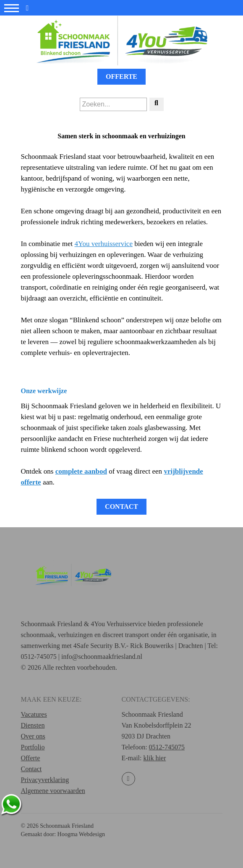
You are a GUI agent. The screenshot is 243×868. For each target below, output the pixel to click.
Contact (121, 507)
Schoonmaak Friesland (67, 826)
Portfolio (33, 747)
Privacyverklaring (45, 780)
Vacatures (34, 714)
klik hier (154, 758)
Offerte (121, 76)
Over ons (33, 736)
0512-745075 (167, 747)
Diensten (33, 725)
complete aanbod (81, 471)
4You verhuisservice (103, 244)
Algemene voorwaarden (53, 791)
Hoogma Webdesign (81, 834)
